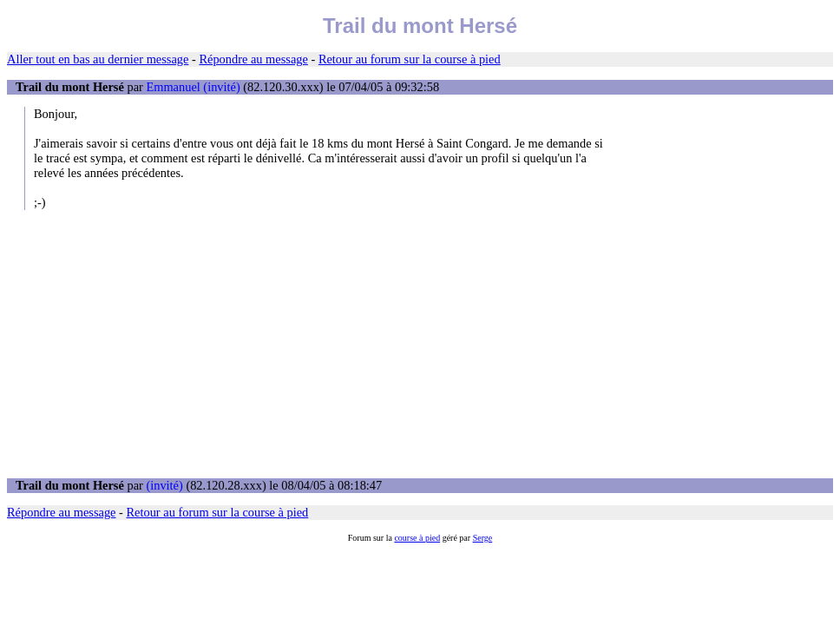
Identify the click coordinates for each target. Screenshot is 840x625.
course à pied (417, 538)
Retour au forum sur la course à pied (410, 59)
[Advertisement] (420, 344)
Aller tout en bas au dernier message (98, 59)
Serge (483, 538)
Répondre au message (253, 59)
